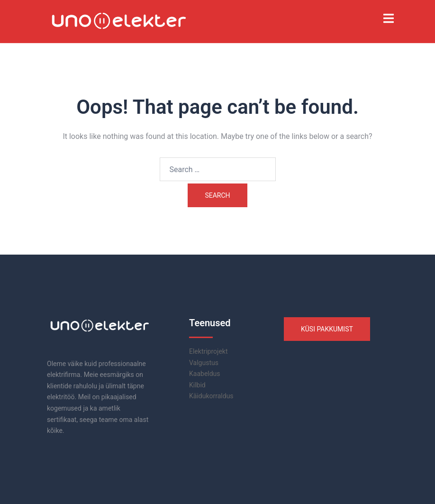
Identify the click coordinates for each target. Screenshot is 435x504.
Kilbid (197, 385)
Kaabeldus (205, 374)
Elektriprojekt (208, 351)
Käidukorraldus (211, 396)
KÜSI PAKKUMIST (327, 329)
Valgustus (204, 363)
